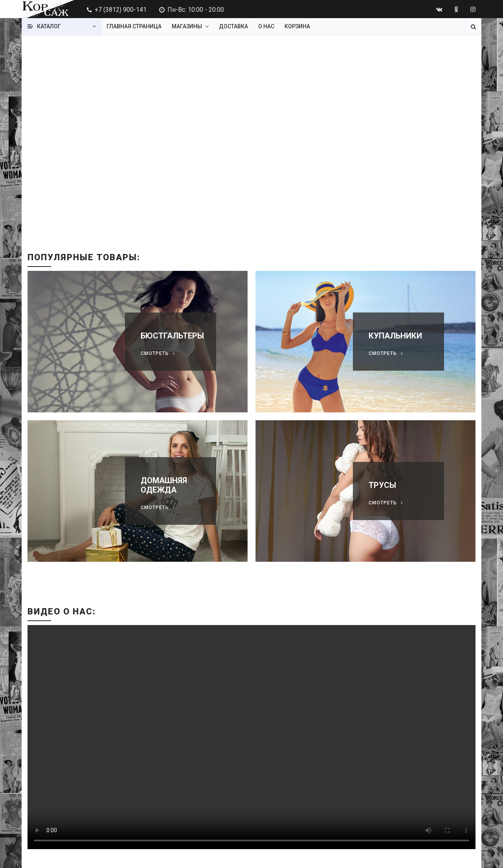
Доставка (233, 26)
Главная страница (134, 26)
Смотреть (155, 353)
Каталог (49, 26)
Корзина (297, 26)
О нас (266, 26)
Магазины (187, 26)
